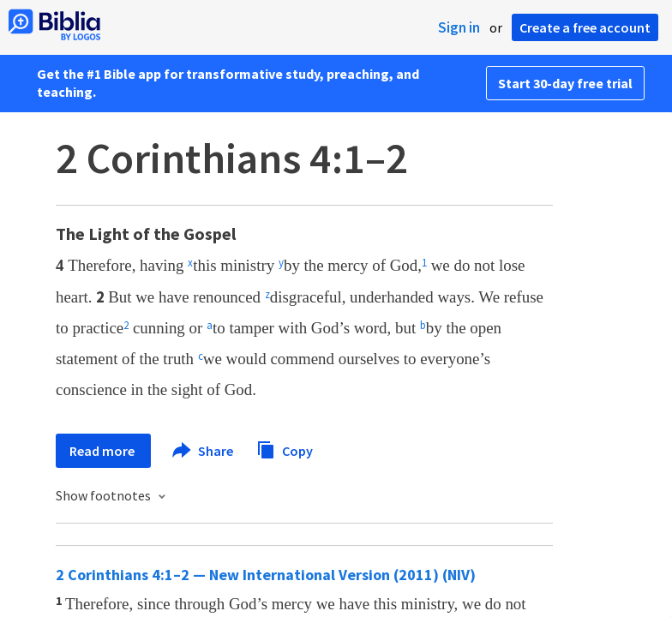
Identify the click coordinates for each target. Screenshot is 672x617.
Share (204, 451)
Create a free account (585, 27)
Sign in (459, 27)
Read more (103, 451)
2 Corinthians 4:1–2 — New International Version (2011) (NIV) (266, 575)
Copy (285, 449)
